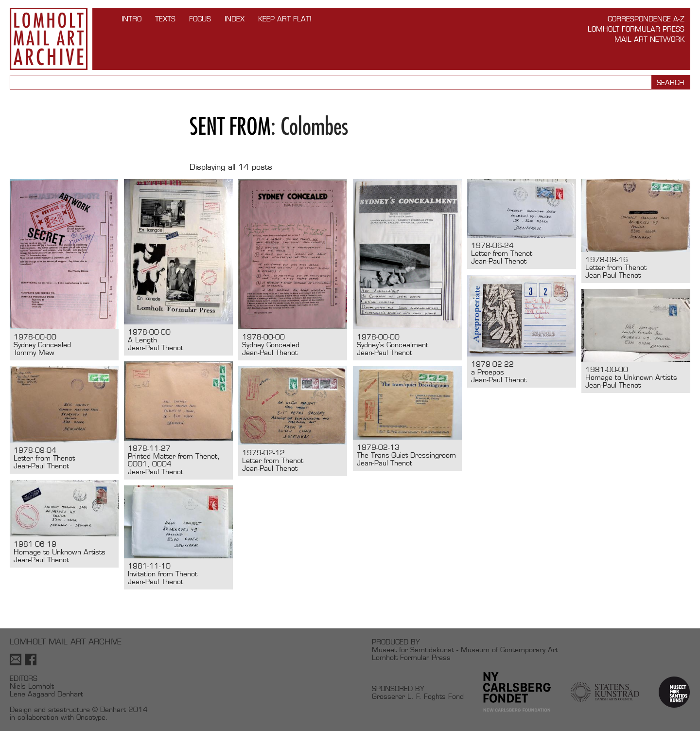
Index (235, 19)
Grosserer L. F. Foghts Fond (418, 696)
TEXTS (165, 19)
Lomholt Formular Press (636, 29)
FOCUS (200, 19)
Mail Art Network (649, 39)
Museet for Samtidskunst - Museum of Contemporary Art (465, 650)
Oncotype (91, 717)
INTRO (131, 19)
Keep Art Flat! (285, 19)
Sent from (230, 126)
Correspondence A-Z (646, 19)
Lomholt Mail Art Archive (49, 39)
